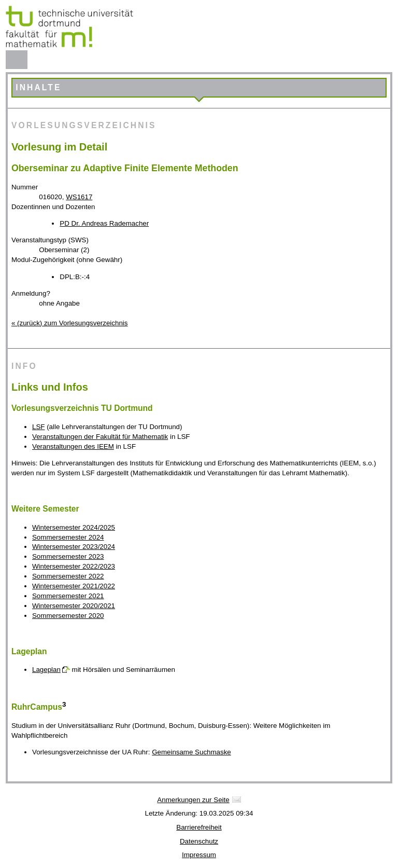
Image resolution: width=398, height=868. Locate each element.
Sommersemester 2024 (68, 537)
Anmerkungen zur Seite (193, 800)
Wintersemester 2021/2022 (74, 586)
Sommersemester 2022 (68, 576)
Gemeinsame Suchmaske (191, 752)
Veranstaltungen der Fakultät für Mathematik (100, 437)
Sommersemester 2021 (68, 596)
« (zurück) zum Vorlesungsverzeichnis (69, 323)
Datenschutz (199, 841)
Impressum (199, 855)
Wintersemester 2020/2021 (74, 606)
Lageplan (46, 670)
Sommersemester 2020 (68, 616)
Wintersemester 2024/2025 (74, 527)
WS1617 (79, 197)
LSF (38, 427)
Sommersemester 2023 (68, 556)
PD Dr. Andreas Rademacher (104, 223)
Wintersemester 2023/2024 (74, 547)
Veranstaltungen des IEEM (73, 446)
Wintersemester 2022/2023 (74, 566)
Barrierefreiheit (199, 827)
